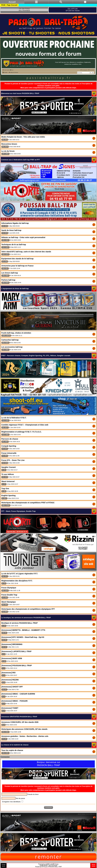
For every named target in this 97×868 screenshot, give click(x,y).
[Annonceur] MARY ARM (12, 658)
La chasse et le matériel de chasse (15, 745)
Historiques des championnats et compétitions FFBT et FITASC (28, 503)
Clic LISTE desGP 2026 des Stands (73, 10)
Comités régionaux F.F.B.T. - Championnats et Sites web (25, 425)
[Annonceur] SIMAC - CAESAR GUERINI (18, 694)
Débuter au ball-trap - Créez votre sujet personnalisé (23, 237)
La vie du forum (8, 151)
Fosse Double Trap (9, 595)
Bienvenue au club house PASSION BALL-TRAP (20, 93)
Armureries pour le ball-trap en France (17, 266)
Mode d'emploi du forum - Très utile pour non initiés (23, 137)
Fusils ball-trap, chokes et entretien (16, 333)
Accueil (12, 2)
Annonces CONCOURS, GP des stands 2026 (20, 722)
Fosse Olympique (9, 588)
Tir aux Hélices (8, 474)
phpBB (47, 864)
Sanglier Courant (9, 467)
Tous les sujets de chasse (12, 750)
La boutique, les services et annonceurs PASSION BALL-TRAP (26, 618)
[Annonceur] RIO (8, 673)
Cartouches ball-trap (10, 340)
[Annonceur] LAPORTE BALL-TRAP (16, 651)
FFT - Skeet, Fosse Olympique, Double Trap (18, 511)
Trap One (5, 489)
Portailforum (4, 865)
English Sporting (8, 496)
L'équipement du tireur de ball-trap (15, 289)
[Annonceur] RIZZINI (10, 680)
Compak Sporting (9, 446)
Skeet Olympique (9, 602)
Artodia (55, 865)
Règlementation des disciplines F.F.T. (17, 581)
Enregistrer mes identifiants (13, 802)
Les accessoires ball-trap (12, 347)
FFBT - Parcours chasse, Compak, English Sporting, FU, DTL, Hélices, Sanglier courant (36, 356)
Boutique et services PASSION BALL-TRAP (20, 623)
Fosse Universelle (9, 453)
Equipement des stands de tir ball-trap (17, 259)
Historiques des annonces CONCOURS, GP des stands (24, 729)
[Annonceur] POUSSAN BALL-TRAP (17, 666)
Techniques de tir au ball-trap (14, 245)
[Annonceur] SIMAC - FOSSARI (14, 701)
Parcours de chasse (10, 439)
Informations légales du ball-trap (15, 223)
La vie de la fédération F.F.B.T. (14, 418)
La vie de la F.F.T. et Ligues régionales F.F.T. (20, 574)
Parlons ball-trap (8, 280)
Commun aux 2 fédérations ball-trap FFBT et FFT (21, 160)
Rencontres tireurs (9, 144)
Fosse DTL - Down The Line (13, 460)
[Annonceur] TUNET (10, 708)
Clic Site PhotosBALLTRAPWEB (24, 10)
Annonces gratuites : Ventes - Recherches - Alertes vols (25, 736)
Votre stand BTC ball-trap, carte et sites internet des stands (26, 252)
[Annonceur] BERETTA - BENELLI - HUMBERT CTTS (23, 630)
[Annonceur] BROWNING (12, 644)
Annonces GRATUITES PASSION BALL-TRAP (19, 717)
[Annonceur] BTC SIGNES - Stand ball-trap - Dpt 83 (23, 637)
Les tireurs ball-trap (10, 273)
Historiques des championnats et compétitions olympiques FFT (28, 609)
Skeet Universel (8, 481)
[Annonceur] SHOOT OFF (12, 687)
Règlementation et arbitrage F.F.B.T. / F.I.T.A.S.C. (21, 432)
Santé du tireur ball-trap (11, 230)
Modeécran (93, 865)
